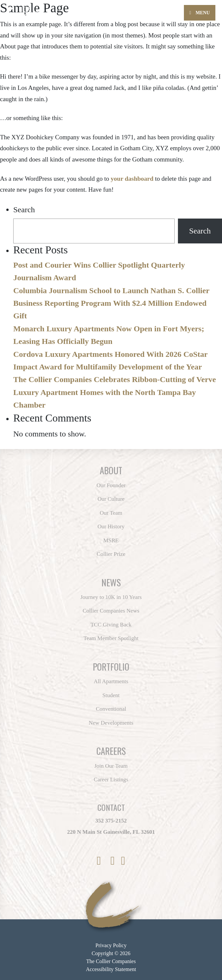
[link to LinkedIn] (123, 861)
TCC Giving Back (111, 625)
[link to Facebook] (100, 861)
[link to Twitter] (107, 861)
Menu (200, 13)
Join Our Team (111, 766)
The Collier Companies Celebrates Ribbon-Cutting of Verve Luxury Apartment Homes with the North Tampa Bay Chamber (115, 392)
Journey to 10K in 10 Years (111, 597)
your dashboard (132, 179)
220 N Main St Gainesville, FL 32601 (111, 832)
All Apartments (111, 681)
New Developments (111, 723)
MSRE (111, 540)
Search (24, 210)
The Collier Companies (111, 961)
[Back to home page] (43, 9)
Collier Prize (111, 554)
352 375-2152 (111, 821)
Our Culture (111, 499)
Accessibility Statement (111, 969)
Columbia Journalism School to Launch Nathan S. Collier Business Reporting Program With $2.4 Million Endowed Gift (111, 303)
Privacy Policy (111, 945)
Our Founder (111, 485)
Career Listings (111, 780)
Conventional (111, 709)
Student (111, 695)
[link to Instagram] (114, 861)
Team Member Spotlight (111, 638)
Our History (111, 526)
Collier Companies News (111, 611)
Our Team (111, 513)
